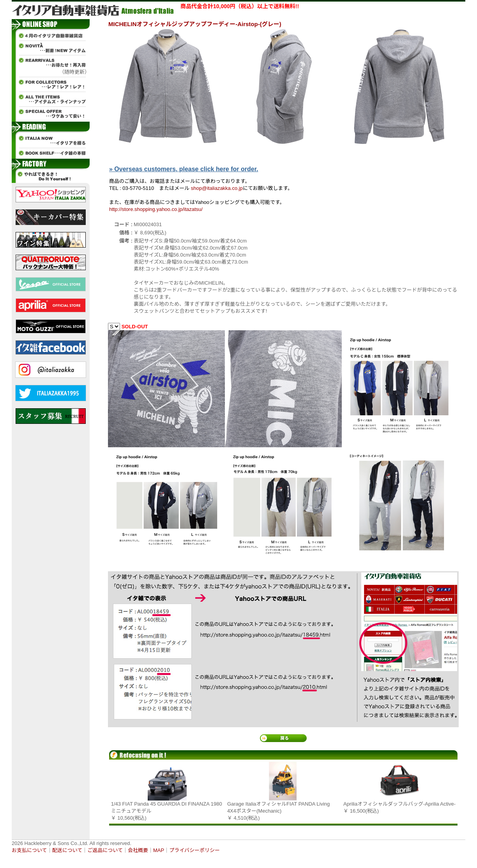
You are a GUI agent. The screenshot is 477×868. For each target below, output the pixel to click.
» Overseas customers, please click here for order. (184, 169)
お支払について (29, 850)
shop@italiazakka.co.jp (217, 188)
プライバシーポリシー (194, 850)
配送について (67, 850)
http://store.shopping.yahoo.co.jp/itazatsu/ (156, 209)
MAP (159, 850)
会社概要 (138, 850)
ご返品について (105, 850)
